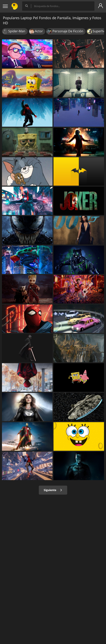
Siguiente (53, 490)
